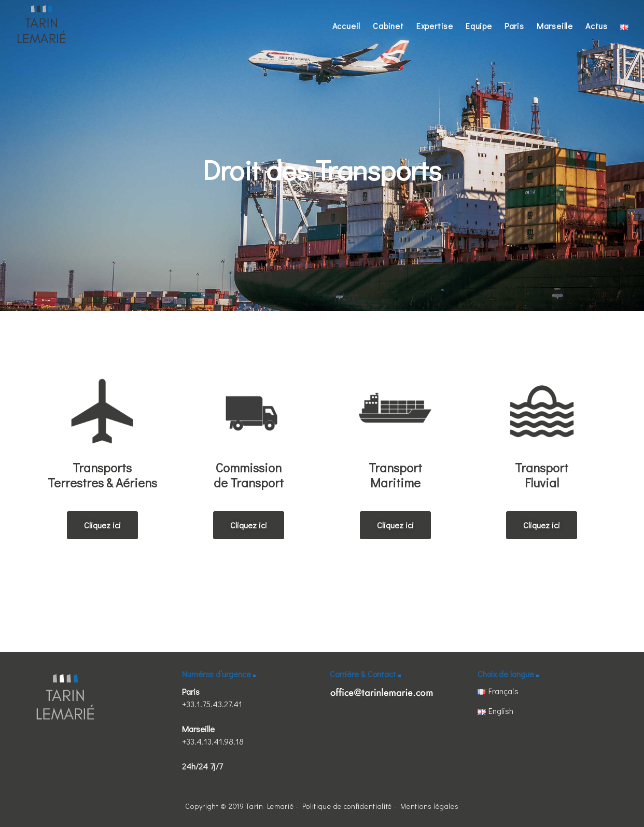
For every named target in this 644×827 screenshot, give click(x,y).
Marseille (555, 26)
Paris (514, 26)
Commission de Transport (249, 475)
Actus (597, 26)
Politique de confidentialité (347, 806)
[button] (102, 525)
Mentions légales (429, 806)
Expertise (435, 26)
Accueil (347, 26)
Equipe (479, 26)
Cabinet (388, 26)
